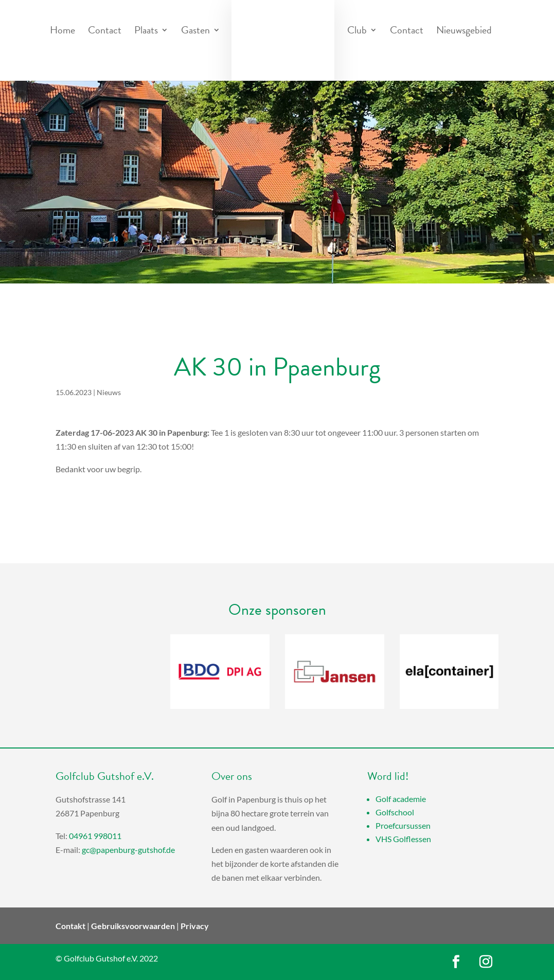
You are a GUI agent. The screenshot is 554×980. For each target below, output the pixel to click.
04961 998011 (95, 836)
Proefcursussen (403, 825)
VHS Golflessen (403, 839)
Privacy (195, 926)
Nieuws (109, 392)
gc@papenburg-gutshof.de (128, 850)
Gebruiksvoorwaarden (133, 926)
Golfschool (395, 812)
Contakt (70, 926)
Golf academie (401, 799)
